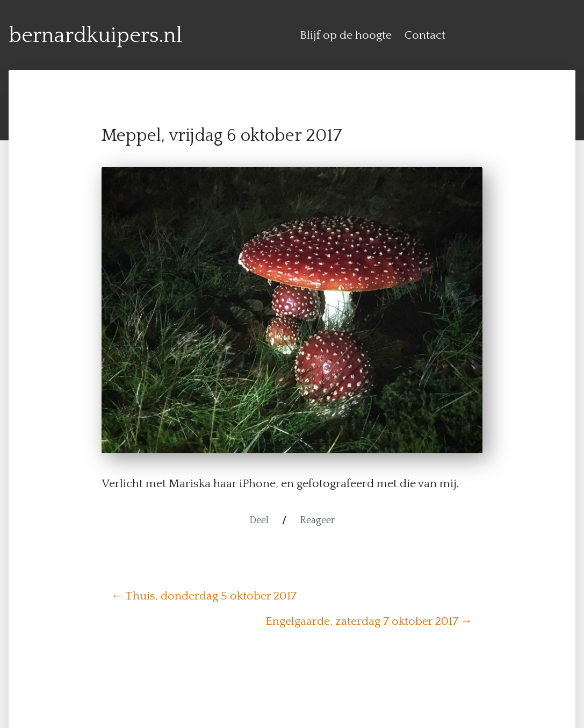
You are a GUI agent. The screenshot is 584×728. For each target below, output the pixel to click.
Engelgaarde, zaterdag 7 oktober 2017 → (369, 622)
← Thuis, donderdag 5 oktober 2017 (204, 596)
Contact (425, 35)
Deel (259, 520)
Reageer (317, 520)
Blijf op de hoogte (346, 35)
